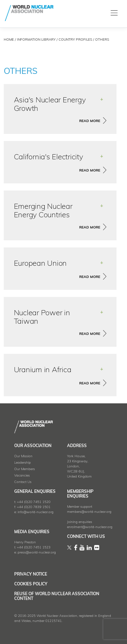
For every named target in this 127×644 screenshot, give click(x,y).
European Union (40, 264)
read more (90, 121)
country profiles (75, 40)
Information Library (36, 40)
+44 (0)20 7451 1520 (34, 502)
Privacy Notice (31, 575)
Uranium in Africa (43, 370)
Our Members (25, 469)
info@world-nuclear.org (36, 512)
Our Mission (23, 456)
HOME (9, 40)
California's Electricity (48, 157)
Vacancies (22, 476)
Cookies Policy (31, 584)
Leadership (23, 463)
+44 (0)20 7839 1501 (34, 507)
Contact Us (23, 482)
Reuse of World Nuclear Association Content (57, 597)
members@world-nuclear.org (89, 512)
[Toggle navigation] (114, 13)
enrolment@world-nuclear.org (90, 527)
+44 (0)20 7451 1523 (34, 548)
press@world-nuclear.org (37, 553)
